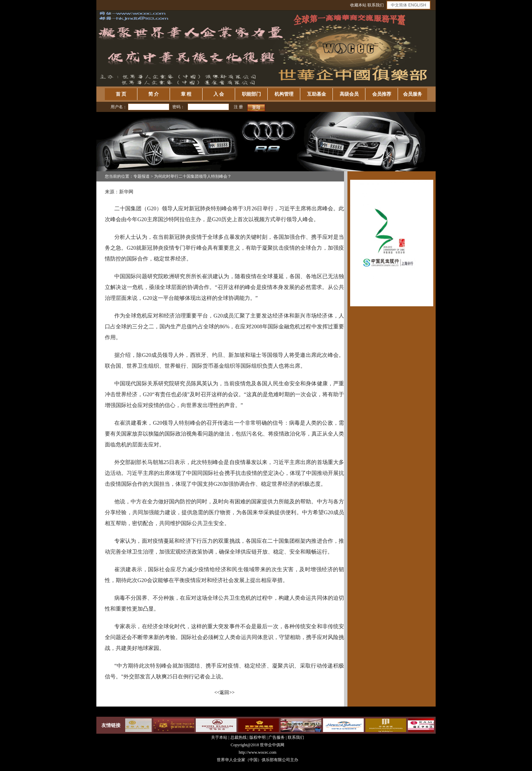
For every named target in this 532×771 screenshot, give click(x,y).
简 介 (154, 94)
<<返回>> (225, 692)
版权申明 (258, 737)
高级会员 (349, 94)
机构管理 (284, 94)
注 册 (238, 107)
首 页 (121, 94)
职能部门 (251, 94)
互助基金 (317, 94)
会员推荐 (382, 94)
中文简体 (399, 5)
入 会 (219, 94)
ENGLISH (417, 5)
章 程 (186, 94)
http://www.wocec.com (257, 752)
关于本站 (219, 737)
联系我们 (376, 5)
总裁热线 (239, 737)
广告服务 (277, 737)
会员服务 (413, 94)
